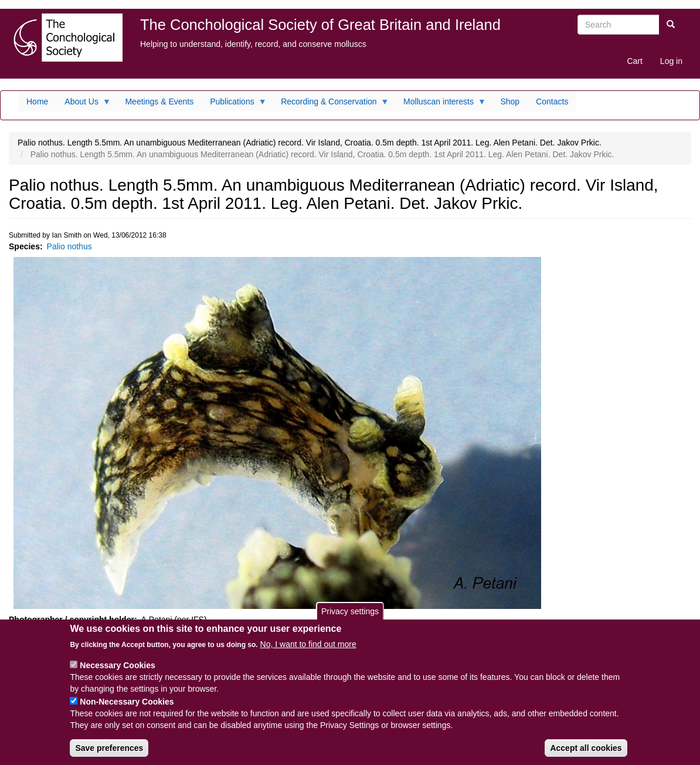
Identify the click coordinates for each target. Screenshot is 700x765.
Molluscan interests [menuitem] (441, 104)
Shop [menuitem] (510, 101)
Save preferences (109, 754)
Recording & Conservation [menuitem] (331, 104)
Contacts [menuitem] (552, 101)
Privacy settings (350, 617)
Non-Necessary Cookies (127, 708)
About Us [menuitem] (84, 104)
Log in (671, 61)
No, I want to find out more (308, 651)
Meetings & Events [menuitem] (159, 101)
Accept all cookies (586, 754)
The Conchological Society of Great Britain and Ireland (320, 25)
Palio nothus (69, 246)
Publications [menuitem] (234, 104)
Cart (634, 61)
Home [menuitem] (37, 101)
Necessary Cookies (117, 672)
